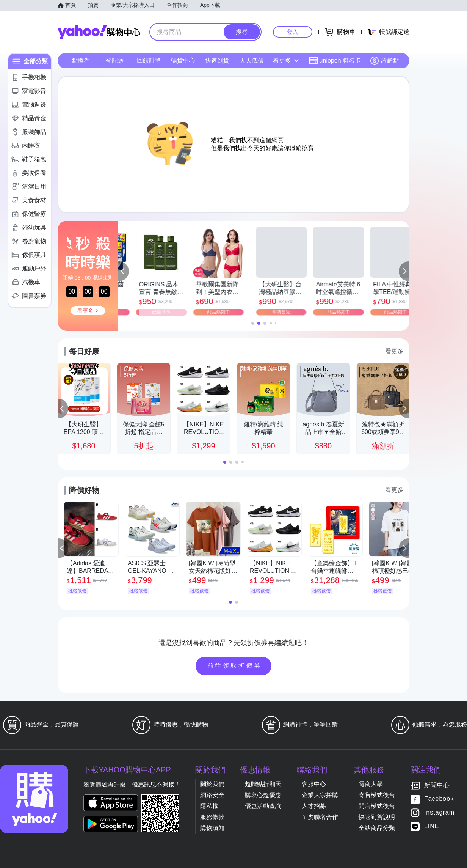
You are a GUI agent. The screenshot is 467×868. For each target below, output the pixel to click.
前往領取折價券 (235, 666)
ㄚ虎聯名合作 (320, 817)
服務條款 (212, 817)
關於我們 (212, 784)
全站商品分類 (377, 828)
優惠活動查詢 (263, 806)
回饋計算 (149, 61)
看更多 (286, 61)
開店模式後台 (377, 806)
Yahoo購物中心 (99, 32)
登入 (293, 32)
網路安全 (212, 795)
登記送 (115, 61)
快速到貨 (217, 61)
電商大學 (371, 784)
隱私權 (209, 806)
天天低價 (252, 61)
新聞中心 (437, 785)
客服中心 (314, 784)
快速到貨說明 (377, 817)
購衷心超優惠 (263, 795)
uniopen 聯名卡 (335, 61)
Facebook (439, 799)
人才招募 (314, 806)
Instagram (439, 813)
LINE (432, 826)
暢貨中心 (183, 61)
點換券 (81, 61)
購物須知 (212, 828)
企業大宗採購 (320, 795)
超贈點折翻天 (263, 784)
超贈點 (384, 61)
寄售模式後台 (377, 795)
